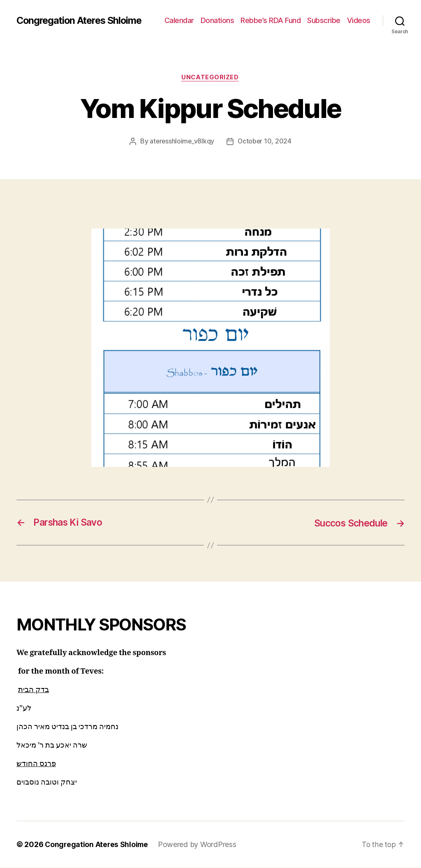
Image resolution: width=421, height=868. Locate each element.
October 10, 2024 (265, 142)
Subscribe (324, 20)
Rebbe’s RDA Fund (271, 20)
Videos (359, 20)
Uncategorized (210, 78)
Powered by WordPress (199, 845)
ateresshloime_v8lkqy (182, 142)
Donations (217, 20)
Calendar (179, 20)
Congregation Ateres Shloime (82, 21)
